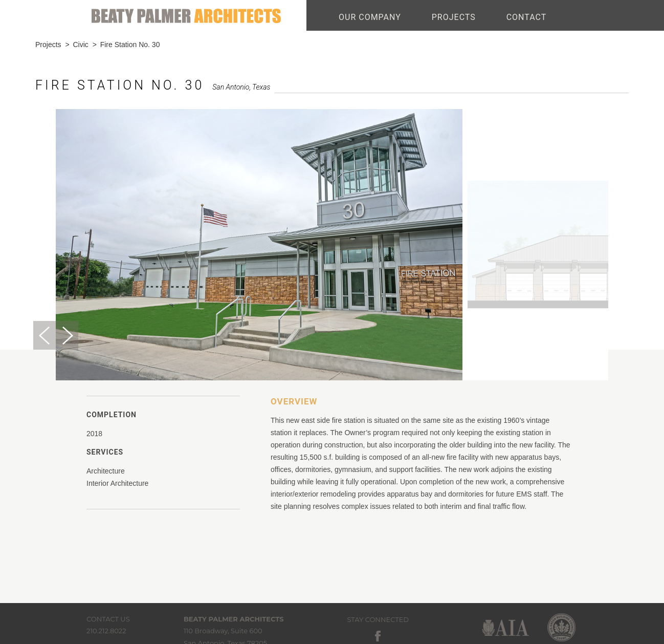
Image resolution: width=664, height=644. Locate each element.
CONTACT (527, 17)
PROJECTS (454, 17)
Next (67, 335)
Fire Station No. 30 (130, 45)
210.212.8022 (106, 631)
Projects (48, 45)
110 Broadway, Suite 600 (223, 631)
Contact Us (108, 619)
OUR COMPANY (370, 17)
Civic (80, 45)
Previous (45, 335)
